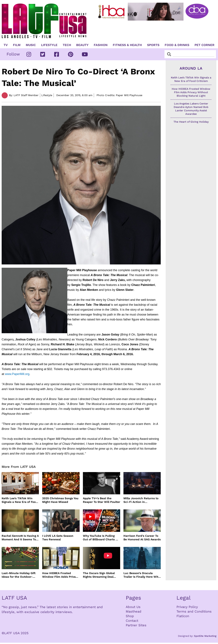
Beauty (82, 45)
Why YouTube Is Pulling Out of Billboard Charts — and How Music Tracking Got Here (101, 538)
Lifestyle (49, 45)
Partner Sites (136, 625)
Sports (153, 45)
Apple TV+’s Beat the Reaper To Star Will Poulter (102, 500)
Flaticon (183, 616)
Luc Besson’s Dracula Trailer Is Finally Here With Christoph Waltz (142, 575)
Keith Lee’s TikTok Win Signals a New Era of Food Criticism (20, 500)
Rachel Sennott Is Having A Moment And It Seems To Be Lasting (20, 538)
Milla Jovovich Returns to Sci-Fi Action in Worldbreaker (141, 500)
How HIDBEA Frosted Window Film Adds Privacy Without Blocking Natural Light (60, 575)
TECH (67, 45)
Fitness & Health (127, 45)
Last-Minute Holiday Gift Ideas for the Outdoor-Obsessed (19, 575)
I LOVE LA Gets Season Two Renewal (58, 538)
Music (31, 45)
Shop (130, 616)
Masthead (134, 611)
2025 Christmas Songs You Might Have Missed (60, 500)
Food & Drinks (177, 45)
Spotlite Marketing (205, 636)
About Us (133, 607)
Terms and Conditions (194, 611)
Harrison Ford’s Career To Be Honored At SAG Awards (142, 538)
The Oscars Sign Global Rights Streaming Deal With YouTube (99, 575)
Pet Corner (204, 45)
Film (17, 45)
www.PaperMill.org (17, 374)
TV (6, 45)
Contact (132, 621)
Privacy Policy (187, 607)
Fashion (101, 45)
